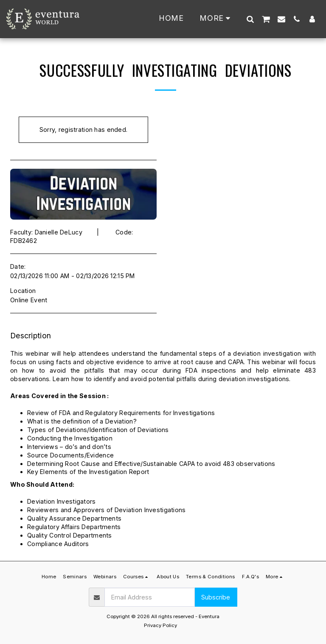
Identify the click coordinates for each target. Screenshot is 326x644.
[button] (250, 19)
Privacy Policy (160, 625)
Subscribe (216, 597)
